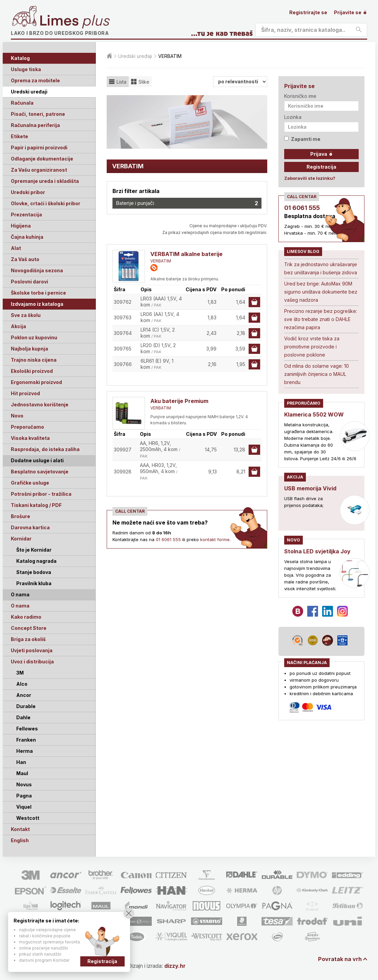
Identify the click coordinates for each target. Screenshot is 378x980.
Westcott (28, 818)
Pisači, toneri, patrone (38, 114)
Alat (16, 248)
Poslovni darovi (29, 282)
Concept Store (29, 628)
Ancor (24, 695)
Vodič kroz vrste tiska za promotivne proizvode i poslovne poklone (312, 347)
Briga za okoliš (28, 639)
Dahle (23, 717)
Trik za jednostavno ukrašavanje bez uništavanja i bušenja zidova (321, 268)
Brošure (20, 516)
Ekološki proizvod (32, 371)
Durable (26, 706)
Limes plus (75, 22)
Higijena (21, 226)
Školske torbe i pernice (38, 293)
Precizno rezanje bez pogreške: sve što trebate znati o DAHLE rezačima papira (321, 319)
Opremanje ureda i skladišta (45, 181)
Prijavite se (351, 12)
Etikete (19, 136)
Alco (22, 684)
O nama (20, 606)
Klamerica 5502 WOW (314, 414)
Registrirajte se (308, 12)
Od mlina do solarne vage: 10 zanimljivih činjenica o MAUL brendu (317, 374)
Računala (22, 103)
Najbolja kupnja (29, 349)
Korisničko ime (300, 96)
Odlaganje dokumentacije (42, 159)
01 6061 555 (168, 539)
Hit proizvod (25, 393)
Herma (25, 751)
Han (21, 762)
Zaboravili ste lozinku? (310, 178)
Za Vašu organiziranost (39, 170)
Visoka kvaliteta (30, 438)
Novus (24, 784)
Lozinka (293, 117)
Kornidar (21, 539)
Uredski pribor (28, 192)
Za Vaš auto (25, 259)
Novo (17, 416)
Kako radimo (26, 617)
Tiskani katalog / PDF (36, 505)
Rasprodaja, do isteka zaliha (45, 449)
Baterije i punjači (187, 203)
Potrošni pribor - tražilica (41, 494)
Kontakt (20, 829)
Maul (22, 773)
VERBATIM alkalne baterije (186, 254)
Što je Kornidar (34, 550)
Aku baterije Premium (179, 401)
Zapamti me (302, 139)
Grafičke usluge (30, 483)
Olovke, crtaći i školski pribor (46, 203)
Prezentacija (26, 215)
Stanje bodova (34, 572)
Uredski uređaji (29, 92)
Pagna (24, 796)
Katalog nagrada (36, 561)
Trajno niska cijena (34, 360)
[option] (187, 122)
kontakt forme (215, 539)
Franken (26, 740)
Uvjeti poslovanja (32, 650)
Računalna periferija (35, 125)
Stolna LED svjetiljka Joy (317, 551)
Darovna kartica (30, 527)
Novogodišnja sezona (37, 270)
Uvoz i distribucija (32, 662)
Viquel (24, 807)
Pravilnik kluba (34, 583)
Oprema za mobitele (35, 80)
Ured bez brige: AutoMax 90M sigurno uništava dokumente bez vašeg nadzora (321, 292)
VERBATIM (161, 261)
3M (20, 673)
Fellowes (27, 729)
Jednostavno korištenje (40, 404)
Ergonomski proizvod (36, 382)
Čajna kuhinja (27, 237)
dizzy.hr (175, 966)
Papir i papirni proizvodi (39, 147)
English (20, 840)
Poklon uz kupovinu (34, 337)
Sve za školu (26, 315)
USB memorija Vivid (310, 488)
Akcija (18, 326)
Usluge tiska (26, 69)
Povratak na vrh (340, 959)
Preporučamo (27, 427)
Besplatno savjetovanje (40, 472)
